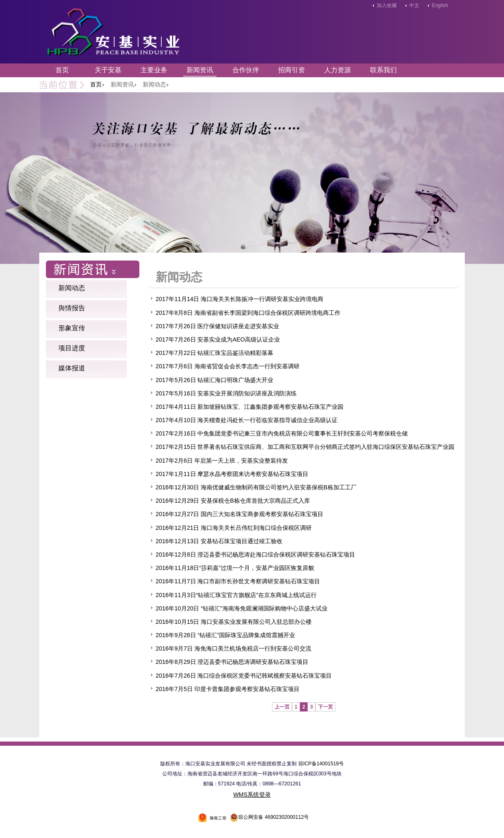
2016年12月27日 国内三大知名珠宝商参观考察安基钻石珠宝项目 (239, 514)
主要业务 (154, 70)
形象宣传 (72, 328)
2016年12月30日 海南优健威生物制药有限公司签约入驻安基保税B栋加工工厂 (256, 487)
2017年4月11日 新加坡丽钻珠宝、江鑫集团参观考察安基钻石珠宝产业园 (249, 407)
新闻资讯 (200, 70)
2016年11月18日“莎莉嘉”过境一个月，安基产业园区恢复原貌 (235, 568)
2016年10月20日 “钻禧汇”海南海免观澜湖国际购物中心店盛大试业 (242, 608)
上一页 (282, 707)
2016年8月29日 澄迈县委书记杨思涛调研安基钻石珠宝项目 (232, 662)
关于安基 (108, 70)
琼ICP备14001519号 (321, 764)
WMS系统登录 (252, 795)
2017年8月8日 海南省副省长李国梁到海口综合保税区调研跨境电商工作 (248, 313)
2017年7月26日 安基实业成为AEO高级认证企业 (218, 339)
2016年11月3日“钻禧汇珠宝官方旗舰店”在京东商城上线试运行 (236, 595)
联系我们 (383, 70)
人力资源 (338, 70)
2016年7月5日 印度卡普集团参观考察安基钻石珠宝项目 (228, 689)
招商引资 (292, 70)
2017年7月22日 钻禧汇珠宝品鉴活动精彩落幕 (214, 353)
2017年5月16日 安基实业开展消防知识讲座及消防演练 (226, 393)
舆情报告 (72, 308)
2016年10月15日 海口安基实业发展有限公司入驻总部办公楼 (234, 622)
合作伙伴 (246, 70)
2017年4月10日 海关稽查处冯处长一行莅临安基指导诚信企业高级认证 (247, 420)
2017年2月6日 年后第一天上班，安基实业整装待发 (222, 461)
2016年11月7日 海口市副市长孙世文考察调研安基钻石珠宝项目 (238, 581)
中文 (414, 5)
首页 (62, 70)
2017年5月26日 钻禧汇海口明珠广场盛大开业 (214, 380)
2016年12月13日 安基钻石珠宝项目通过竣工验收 (219, 541)
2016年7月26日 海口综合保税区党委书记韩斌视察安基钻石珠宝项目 (244, 676)
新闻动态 (72, 288)
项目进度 (72, 348)
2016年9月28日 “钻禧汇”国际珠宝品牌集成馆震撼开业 (225, 635)
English (440, 5)
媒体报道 (72, 368)
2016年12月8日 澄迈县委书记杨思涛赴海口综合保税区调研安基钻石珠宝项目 (255, 554)
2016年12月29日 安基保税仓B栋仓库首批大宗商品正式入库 (233, 501)
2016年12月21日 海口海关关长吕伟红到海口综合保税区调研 (234, 528)
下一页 (325, 707)
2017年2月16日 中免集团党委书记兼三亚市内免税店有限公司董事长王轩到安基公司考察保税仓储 (282, 433)
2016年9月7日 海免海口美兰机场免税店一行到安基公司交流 (233, 648)
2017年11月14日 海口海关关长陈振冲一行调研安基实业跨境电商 (239, 299)
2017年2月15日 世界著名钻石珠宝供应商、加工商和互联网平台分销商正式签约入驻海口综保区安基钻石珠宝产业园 (305, 447)
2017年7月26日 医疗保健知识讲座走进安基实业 (217, 326)
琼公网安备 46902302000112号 (269, 817)
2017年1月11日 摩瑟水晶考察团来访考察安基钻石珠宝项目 (232, 474)
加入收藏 (387, 5)
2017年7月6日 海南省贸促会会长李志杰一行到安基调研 (228, 366)
